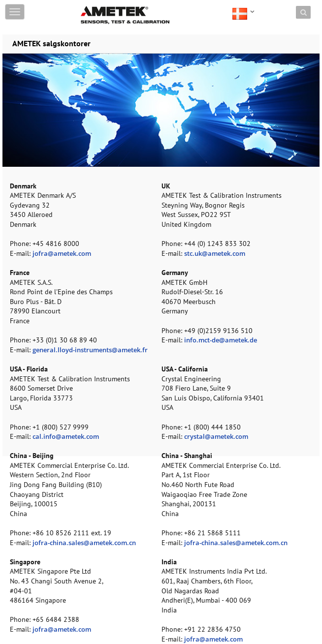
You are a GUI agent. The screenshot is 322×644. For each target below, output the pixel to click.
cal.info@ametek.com (66, 436)
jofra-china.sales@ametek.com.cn (84, 543)
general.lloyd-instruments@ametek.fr (90, 350)
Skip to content (103, 6)
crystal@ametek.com (216, 436)
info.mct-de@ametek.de (221, 340)
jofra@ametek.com (62, 253)
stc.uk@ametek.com (215, 253)
